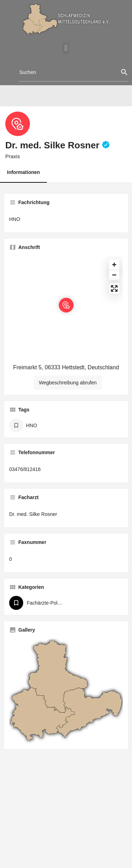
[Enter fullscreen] (114, 288)
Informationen (23, 172)
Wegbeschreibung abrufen (68, 383)
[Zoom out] (114, 275)
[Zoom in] (114, 265)
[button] (66, 48)
